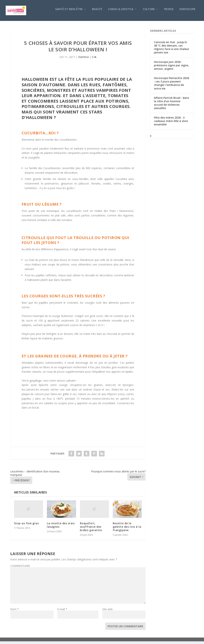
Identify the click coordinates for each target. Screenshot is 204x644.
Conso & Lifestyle (121, 12)
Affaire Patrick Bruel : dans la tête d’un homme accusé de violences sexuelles (171, 106)
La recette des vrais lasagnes (61, 528)
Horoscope (187, 12)
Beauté (97, 12)
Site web (108, 612)
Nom (15, 612)
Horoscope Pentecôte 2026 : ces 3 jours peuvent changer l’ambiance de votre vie (171, 86)
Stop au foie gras (26, 526)
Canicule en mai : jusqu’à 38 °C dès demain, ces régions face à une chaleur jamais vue (172, 50)
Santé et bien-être (69, 12)
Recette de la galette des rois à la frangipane (127, 529)
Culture (149, 12)
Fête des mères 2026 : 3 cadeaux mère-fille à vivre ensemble (171, 124)
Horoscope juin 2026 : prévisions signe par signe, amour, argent (171, 68)
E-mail (62, 612)
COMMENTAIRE (20, 568)
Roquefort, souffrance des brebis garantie (91, 529)
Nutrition (84, 60)
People (169, 12)
